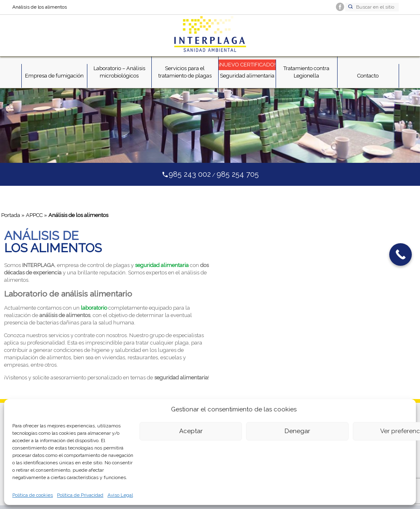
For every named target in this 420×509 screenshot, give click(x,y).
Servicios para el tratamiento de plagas (185, 72)
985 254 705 (238, 174)
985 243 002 (190, 174)
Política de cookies (33, 495)
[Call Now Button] (401, 254)
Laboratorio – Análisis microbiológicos (119, 72)
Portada (11, 215)
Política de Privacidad (80, 495)
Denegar (297, 431)
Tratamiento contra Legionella (306, 72)
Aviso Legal (120, 495)
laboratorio (94, 308)
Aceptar (191, 431)
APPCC (34, 215)
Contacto (368, 76)
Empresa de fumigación (54, 76)
